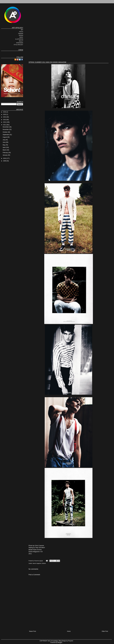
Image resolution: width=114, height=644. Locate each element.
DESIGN (21, 35)
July (4, 140)
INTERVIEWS (20, 43)
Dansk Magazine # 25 (36, 552)
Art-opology (54, 641)
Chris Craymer (39, 546)
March (5, 150)
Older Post (105, 631)
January (5, 155)
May (4, 145)
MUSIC (21, 37)
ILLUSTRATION (19, 39)
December (6, 127)
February (5, 153)
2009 (5, 161)
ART (22, 30)
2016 (5, 112)
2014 (5, 117)
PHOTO (21, 32)
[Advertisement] (56, 42)
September (6, 135)
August (5, 137)
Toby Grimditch (40, 548)
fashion (44, 563)
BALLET (21, 41)
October (5, 132)
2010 (5, 158)
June (4, 142)
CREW (21, 50)
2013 (5, 120)
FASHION (21, 34)
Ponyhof (71, 641)
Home (69, 631)
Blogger (60, 642)
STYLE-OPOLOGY (18, 45)
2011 (5, 125)
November (6, 129)
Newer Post (33, 631)
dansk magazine (37, 563)
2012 (5, 122)
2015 (5, 114)
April (4, 147)
